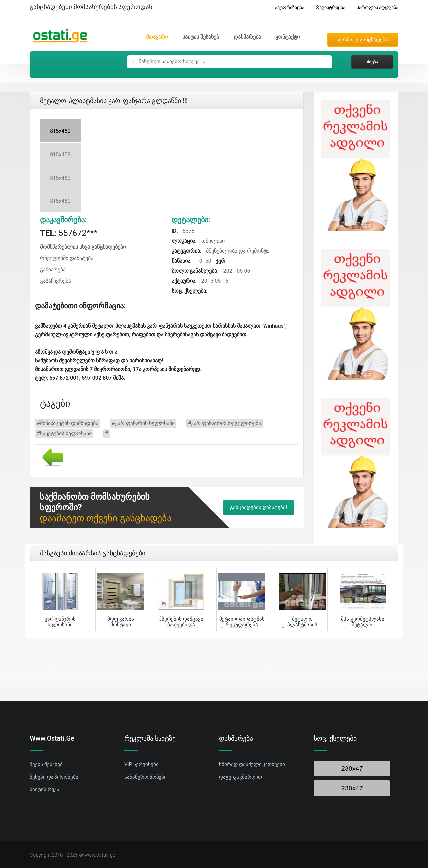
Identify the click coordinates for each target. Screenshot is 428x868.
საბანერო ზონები (146, 777)
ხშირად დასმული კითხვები (252, 764)
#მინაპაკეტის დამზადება (67, 423)
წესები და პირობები (54, 777)
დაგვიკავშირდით (240, 777)
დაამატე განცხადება (363, 40)
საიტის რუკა (45, 789)
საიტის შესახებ (201, 37)
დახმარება (247, 37)
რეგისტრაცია (328, 7)
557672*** (69, 233)
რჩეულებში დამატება (67, 258)
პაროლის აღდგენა (375, 7)
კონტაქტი (288, 37)
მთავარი (157, 37)
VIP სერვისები (141, 764)
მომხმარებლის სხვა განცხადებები (83, 247)
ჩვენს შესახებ (46, 764)
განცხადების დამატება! (259, 507)
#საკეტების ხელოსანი (64, 433)
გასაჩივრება (55, 281)
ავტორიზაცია (287, 7)
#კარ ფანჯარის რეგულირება (225, 423)
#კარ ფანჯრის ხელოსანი (143, 423)
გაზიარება (53, 269)
